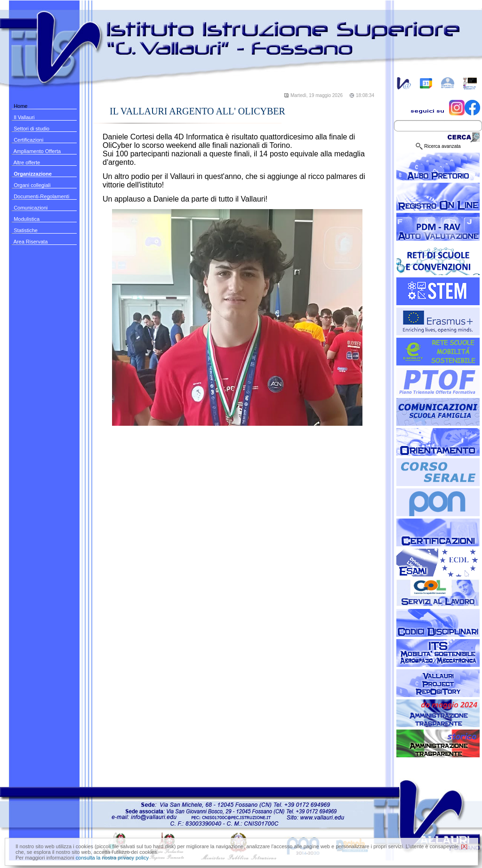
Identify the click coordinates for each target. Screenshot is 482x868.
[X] (464, 846)
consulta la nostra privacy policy (112, 858)
